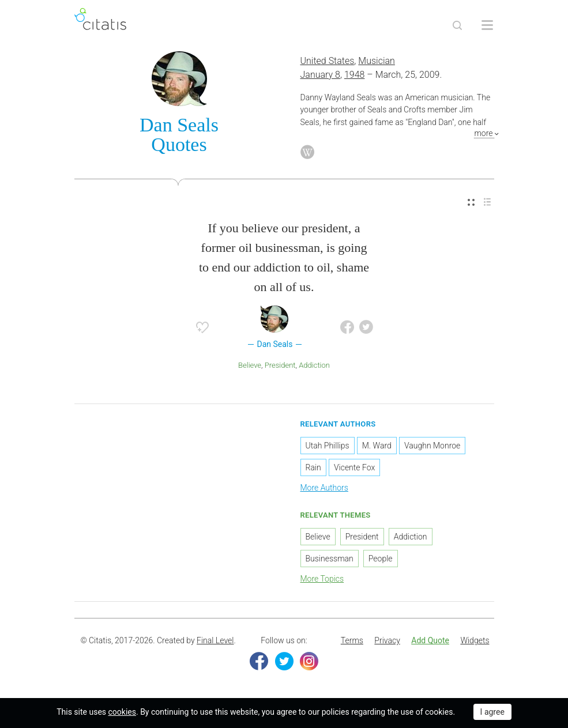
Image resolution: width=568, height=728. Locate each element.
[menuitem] (471, 203)
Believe (250, 365)
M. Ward (377, 446)
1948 (355, 75)
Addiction (314, 365)
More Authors (324, 488)
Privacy (387, 640)
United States (328, 61)
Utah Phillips (328, 446)
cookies (122, 712)
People (381, 559)
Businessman (330, 559)
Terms (352, 640)
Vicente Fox (354, 467)
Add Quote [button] (430, 640)
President (280, 365)
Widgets (475, 640)
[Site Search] (457, 25)
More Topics (322, 579)
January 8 (320, 75)
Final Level (215, 640)
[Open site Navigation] (487, 25)
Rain (313, 467)
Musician (377, 61)
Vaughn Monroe (432, 446)
